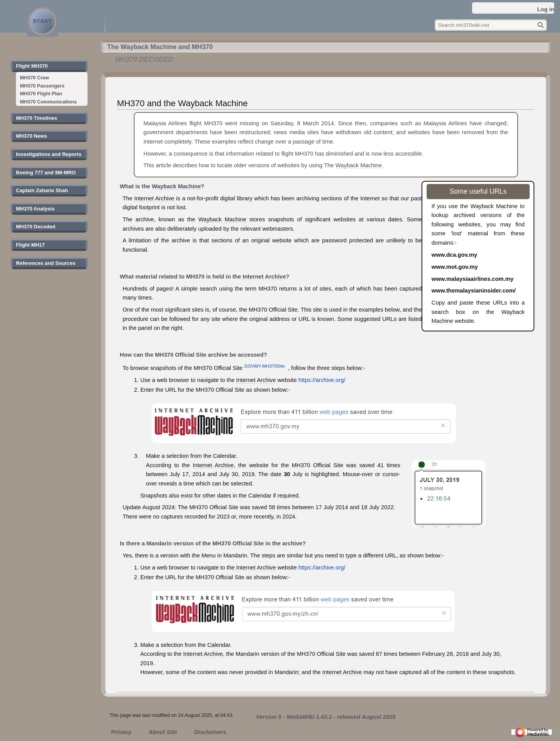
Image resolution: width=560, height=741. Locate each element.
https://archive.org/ (322, 380)
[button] (32, 66)
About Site (163, 732)
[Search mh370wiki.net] (491, 25)
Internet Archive (154, 198)
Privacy (121, 732)
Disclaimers (210, 732)
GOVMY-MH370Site (265, 366)
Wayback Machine (213, 103)
